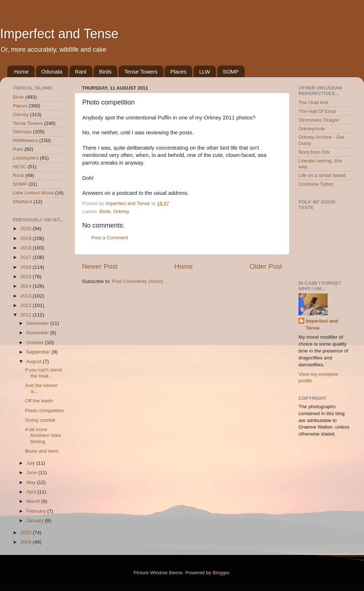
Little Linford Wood (33, 193)
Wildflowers (25, 140)
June (32, 472)
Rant (81, 72)
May (31, 482)
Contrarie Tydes (316, 184)
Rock (18, 175)
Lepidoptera (26, 158)
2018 (27, 248)
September (39, 352)
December (38, 323)
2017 (27, 257)
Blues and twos (42, 451)
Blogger (221, 573)
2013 (27, 296)
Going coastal (40, 420)
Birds (105, 72)
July (31, 463)
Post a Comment (110, 238)
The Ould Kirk (314, 103)
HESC (20, 167)
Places (178, 72)
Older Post (266, 266)
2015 (27, 277)
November (38, 333)
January (36, 521)
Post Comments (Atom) (138, 281)
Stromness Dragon (319, 120)
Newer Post (100, 266)
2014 (27, 286)
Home (21, 72)
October (36, 342)
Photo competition (45, 411)
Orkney (122, 211)
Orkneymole (312, 129)
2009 (27, 542)
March (34, 501)
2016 (27, 267)
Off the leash (39, 401)
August (35, 361)
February (37, 511)
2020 (27, 228)
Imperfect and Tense (59, 34)
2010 (27, 533)
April (32, 492)
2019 (27, 238)
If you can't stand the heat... (44, 373)
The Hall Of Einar (317, 111)
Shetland (22, 202)
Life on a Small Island (322, 175)
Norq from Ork (314, 152)
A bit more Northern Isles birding (43, 435)
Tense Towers (141, 72)
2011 (27, 315)
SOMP (231, 72)
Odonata (52, 72)
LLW (205, 72)
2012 (27, 305)
